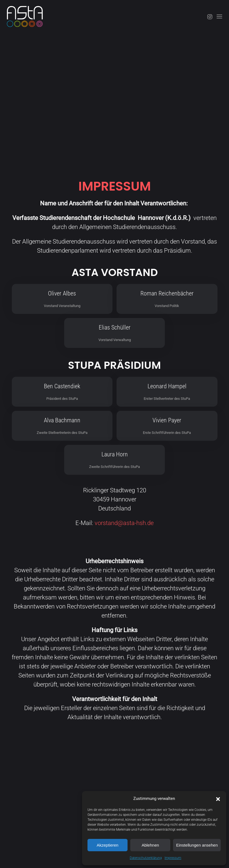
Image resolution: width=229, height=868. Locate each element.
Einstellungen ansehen (197, 845)
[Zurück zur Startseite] (25, 16)
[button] (218, 799)
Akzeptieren (107, 845)
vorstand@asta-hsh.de (124, 523)
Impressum (173, 858)
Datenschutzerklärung (146, 858)
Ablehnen (150, 845)
